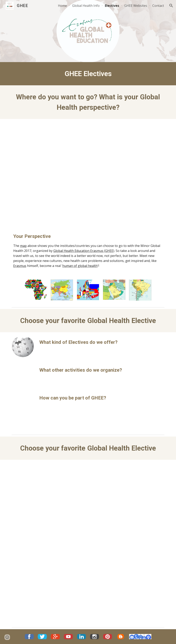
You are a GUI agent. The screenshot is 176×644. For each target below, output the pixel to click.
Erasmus (20, 266)
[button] (171, 6)
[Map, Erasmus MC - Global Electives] (88, 173)
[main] (88, 74)
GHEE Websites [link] (136, 6)
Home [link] (62, 6)
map (23, 246)
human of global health (80, 266)
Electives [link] (112, 6)
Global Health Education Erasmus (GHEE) (84, 251)
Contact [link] (158, 6)
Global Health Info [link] (86, 6)
